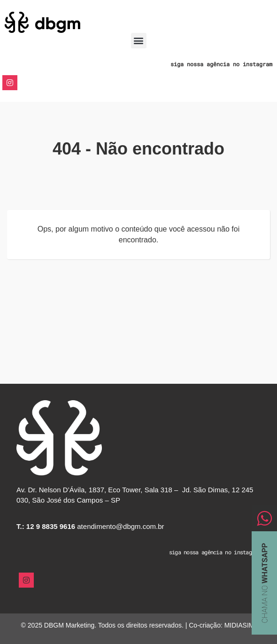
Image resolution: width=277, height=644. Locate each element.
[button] (139, 41)
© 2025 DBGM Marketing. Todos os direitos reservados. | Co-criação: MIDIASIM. (139, 625)
